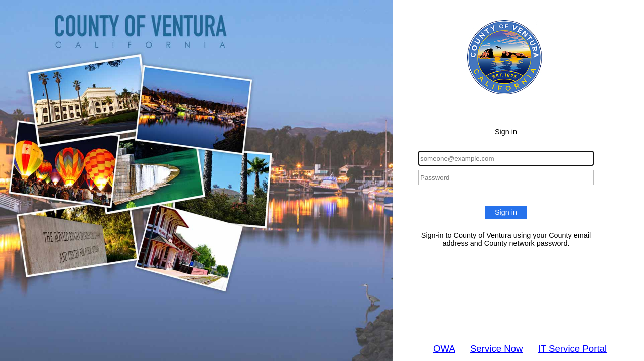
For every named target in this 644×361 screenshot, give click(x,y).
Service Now (497, 349)
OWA (444, 349)
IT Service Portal (573, 349)
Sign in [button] (506, 212)
